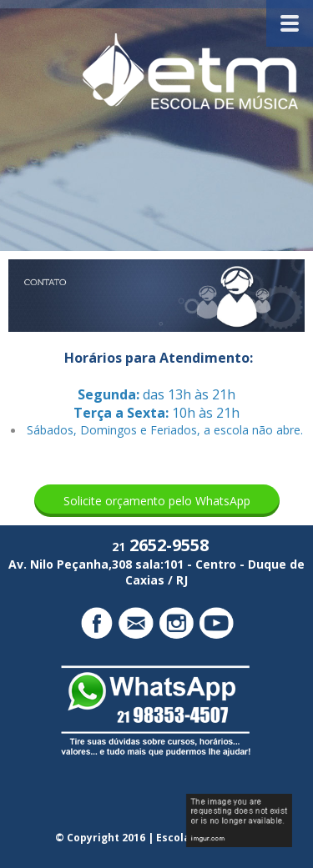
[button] (157, 501)
